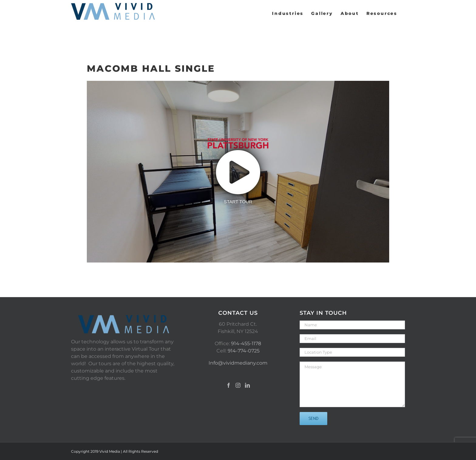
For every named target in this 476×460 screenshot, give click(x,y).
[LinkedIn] (247, 385)
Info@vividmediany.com (238, 363)
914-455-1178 (246, 343)
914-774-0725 (244, 351)
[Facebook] (229, 385)
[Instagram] (238, 385)
